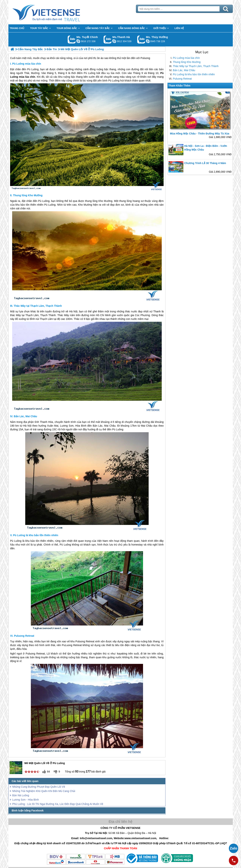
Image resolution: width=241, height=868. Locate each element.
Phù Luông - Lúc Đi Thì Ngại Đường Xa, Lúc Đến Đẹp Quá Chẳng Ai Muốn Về (58, 804)
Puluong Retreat (182, 79)
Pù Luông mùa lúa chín (186, 58)
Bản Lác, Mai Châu (184, 70)
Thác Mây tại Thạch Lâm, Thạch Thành (196, 66)
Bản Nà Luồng (21, 795)
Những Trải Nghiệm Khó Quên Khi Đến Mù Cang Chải (44, 791)
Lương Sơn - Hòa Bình (26, 800)
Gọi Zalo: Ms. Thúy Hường (141, 39)
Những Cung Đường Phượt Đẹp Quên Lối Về (39, 787)
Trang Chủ (56, 12)
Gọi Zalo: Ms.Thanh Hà (108, 39)
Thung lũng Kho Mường (187, 62)
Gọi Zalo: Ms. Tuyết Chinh (72, 39)
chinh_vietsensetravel (78, 41)
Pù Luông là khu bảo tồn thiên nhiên (194, 74)
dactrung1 (148, 41)
